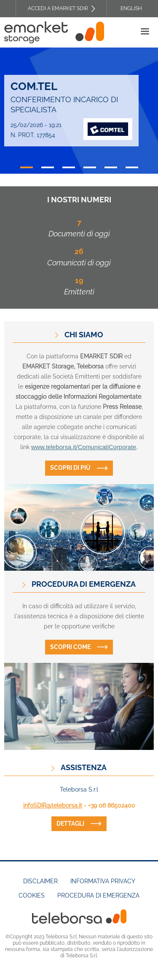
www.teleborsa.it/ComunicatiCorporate (84, 447)
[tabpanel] (79, 111)
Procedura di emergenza (98, 895)
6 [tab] (132, 167)
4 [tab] (90, 167)
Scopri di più (70, 468)
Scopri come (70, 647)
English (131, 8)
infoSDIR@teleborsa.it (53, 805)
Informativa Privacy (103, 881)
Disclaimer (40, 881)
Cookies (32, 895)
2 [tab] (48, 167)
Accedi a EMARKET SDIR (58, 8)
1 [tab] (27, 167)
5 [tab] (111, 167)
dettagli (70, 824)
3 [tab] (69, 167)
